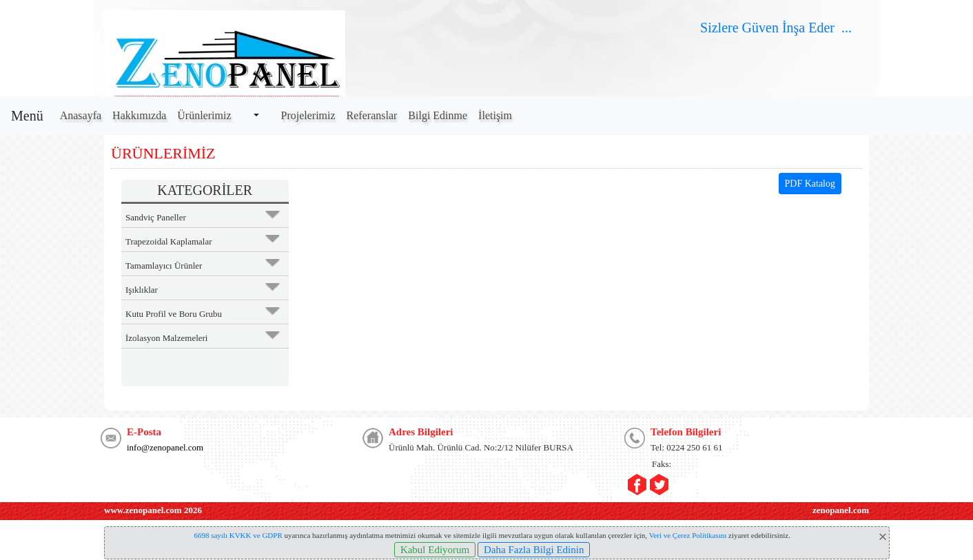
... (848, 28)
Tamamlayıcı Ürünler (164, 266)
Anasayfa (81, 115)
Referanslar (372, 115)
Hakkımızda (139, 115)
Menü (27, 116)
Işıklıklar (142, 290)
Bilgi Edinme (438, 115)
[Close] (883, 537)
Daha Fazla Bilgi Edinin (534, 550)
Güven (759, 28)
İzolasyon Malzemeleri (166, 338)
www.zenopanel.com (143, 510)
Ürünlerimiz (204, 115)
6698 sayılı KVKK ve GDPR (238, 535)
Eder (821, 28)
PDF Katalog (810, 184)
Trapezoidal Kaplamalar (169, 241)
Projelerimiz (308, 115)
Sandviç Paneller (156, 217)
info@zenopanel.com (165, 447)
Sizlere (719, 28)
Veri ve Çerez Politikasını (688, 535)
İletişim (495, 115)
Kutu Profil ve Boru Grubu (174, 314)
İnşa (793, 28)
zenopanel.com (841, 510)
